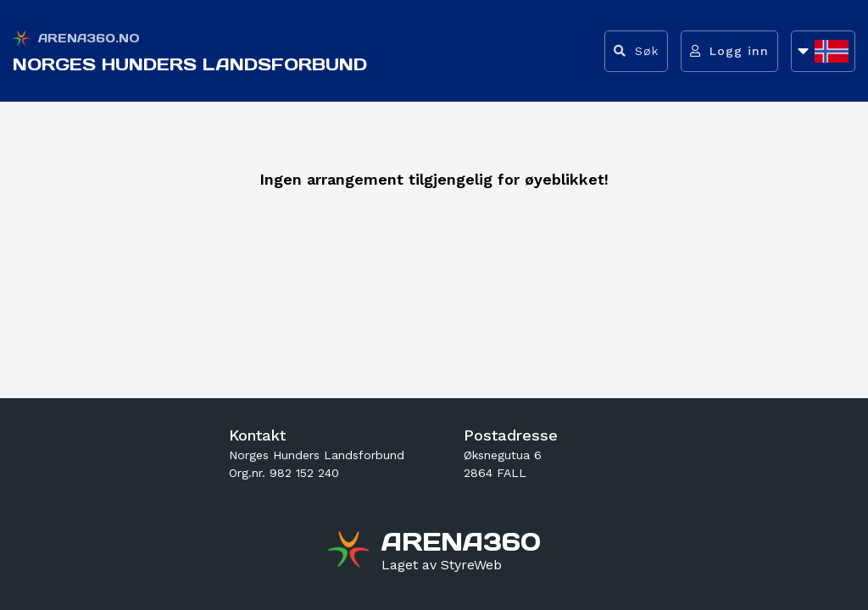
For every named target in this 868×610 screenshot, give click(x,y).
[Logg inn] (729, 51)
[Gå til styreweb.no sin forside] (442, 565)
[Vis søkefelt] (636, 51)
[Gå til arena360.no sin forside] (351, 552)
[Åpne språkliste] (823, 51)
